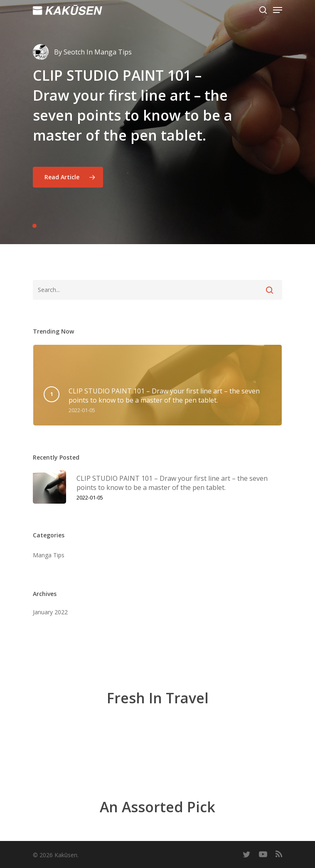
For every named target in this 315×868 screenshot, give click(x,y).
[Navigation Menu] (278, 10)
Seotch (74, 52)
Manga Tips (49, 555)
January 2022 (50, 612)
